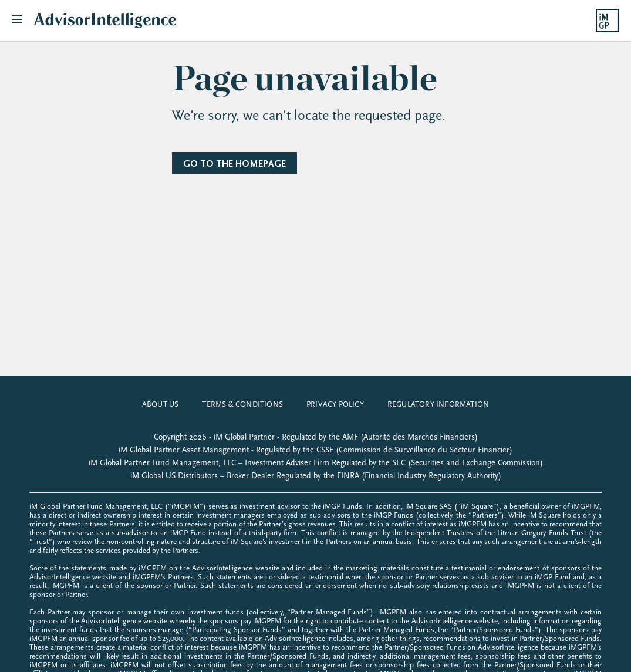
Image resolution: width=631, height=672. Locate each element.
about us (161, 404)
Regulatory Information (438, 404)
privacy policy (335, 404)
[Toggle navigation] (23, 21)
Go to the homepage (234, 164)
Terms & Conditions (242, 404)
